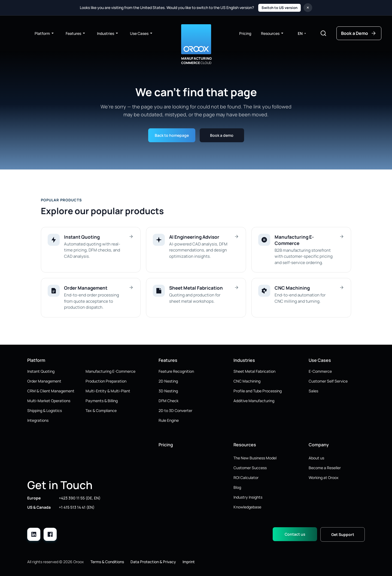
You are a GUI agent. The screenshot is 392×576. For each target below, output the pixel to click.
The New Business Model (255, 458)
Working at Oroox (324, 478)
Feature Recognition (176, 371)
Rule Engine (169, 420)
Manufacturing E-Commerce (110, 371)
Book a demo (222, 135)
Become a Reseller (325, 468)
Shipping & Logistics (45, 410)
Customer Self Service (328, 381)
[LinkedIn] (34, 534)
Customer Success (250, 468)
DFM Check (168, 401)
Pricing (245, 33)
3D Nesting (168, 391)
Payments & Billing (102, 401)
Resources (272, 33)
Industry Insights (248, 497)
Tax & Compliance (101, 410)
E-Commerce (320, 371)
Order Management (44, 381)
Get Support (343, 534)
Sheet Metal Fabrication (254, 371)
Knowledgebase (247, 507)
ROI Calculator (246, 478)
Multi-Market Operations (49, 401)
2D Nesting (168, 381)
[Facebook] (50, 534)
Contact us (295, 534)
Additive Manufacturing (254, 401)
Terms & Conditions (107, 562)
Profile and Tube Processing (258, 391)
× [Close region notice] (308, 7)
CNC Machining (247, 381)
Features (76, 33)
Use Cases (141, 33)
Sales (313, 391)
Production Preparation (106, 381)
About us (316, 458)
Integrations (38, 420)
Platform (44, 33)
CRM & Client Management (51, 391)
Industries (108, 33)
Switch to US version (279, 8)
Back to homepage (172, 135)
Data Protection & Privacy (153, 562)
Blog (237, 487)
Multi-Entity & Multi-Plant (108, 391)
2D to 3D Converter (175, 410)
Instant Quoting (41, 371)
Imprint (189, 562)
